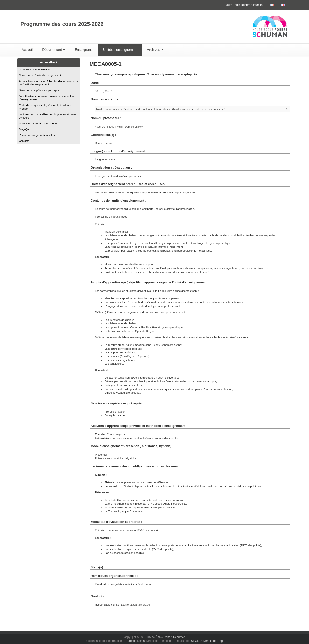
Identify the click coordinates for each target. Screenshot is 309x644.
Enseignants (84, 50)
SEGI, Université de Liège (208, 641)
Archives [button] (155, 50)
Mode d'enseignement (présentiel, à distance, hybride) (46, 107)
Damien (134, 127)
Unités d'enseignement (120, 50)
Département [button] (54, 50)
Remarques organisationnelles (37, 135)
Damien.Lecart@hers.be (136, 605)
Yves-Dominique (109, 127)
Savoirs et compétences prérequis (39, 90)
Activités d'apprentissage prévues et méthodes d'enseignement (46, 98)
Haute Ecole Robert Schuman (243, 5)
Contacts (24, 141)
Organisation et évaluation (34, 69)
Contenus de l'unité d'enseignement (40, 75)
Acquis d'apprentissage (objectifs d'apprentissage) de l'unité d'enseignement (48, 83)
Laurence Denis (134, 641)
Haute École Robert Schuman (166, 637)
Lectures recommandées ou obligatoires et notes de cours (48, 116)
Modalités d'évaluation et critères (38, 123)
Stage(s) (24, 129)
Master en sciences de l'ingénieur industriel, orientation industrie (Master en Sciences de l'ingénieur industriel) (161, 109)
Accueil (27, 50)
